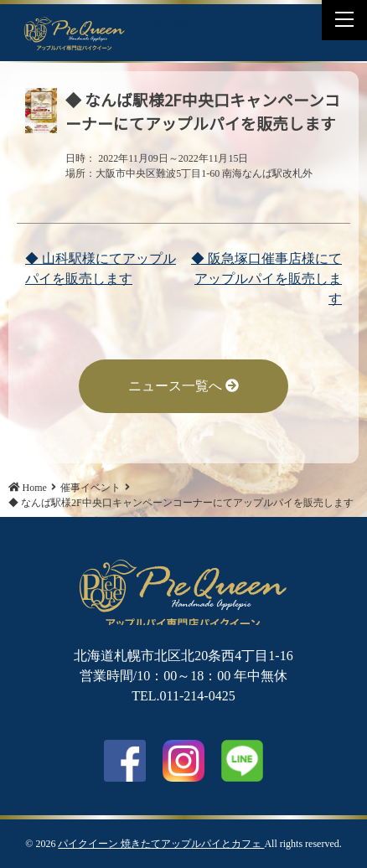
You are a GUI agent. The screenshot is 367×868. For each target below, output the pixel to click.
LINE (204, 22)
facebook (125, 761)
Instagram (183, 761)
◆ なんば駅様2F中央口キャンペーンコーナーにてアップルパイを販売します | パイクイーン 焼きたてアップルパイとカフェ (75, 33)
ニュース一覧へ (183, 386)
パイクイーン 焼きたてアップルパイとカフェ (161, 844)
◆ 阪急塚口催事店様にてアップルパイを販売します (266, 279)
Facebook (163, 22)
